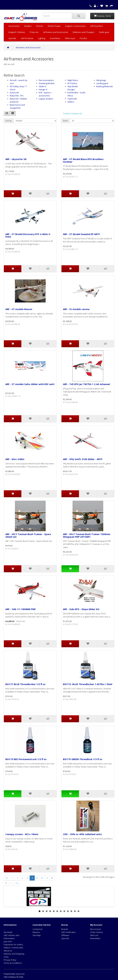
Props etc (34, 32)
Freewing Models (47, 83)
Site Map (37, 935)
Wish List (94, 935)
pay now (8, 941)
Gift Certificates (69, 932)
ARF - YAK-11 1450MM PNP (21, 609)
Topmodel (72, 99)
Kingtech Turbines (17, 32)
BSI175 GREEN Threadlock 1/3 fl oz (83, 759)
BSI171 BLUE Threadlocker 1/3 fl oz (25, 684)
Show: (66, 121)
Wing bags (101, 80)
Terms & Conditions (13, 963)
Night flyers (73, 80)
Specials (12, 38)
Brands (65, 929)
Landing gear (102, 83)
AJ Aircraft (14, 93)
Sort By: (9, 121)
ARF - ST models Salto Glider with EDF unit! (30, 384)
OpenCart (20, 974)
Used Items (55, 38)
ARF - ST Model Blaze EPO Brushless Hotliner (83, 160)
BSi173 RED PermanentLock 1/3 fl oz (26, 759)
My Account (95, 929)
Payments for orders (13, 944)
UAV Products (27, 38)
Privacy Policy (10, 960)
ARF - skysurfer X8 (16, 159)
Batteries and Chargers (84, 32)
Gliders (71, 102)
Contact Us (38, 929)
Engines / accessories (75, 26)
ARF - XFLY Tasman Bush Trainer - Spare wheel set (28, 535)
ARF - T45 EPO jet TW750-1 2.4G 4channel (86, 384)
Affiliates (65, 935)
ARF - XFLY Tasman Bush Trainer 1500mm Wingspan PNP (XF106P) (87, 535)
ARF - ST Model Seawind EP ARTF (81, 234)
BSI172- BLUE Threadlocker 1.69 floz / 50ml (88, 684)
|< (7, 878)
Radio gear (104, 32)
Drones (40, 26)
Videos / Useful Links (13, 948)
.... (5, 929)
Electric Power (54, 26)
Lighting (42, 38)
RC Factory (72, 83)
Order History (96, 932)
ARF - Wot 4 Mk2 (15, 459)
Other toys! (70, 38)
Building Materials (105, 86)
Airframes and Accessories (56, 32)
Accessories (14, 26)
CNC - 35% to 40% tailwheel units (82, 834)
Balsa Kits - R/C (17, 96)
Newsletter (95, 938)
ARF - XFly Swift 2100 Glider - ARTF (83, 459)
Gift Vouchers (97, 26)
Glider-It (42, 86)
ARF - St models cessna (76, 309)
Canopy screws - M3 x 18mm (22, 834)
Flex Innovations (46, 80)
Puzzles (83, 38)
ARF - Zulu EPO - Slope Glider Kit (81, 609)
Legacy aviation (46, 99)
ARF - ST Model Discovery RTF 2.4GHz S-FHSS (28, 235)
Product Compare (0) (72, 114)
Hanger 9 (43, 89)
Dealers (28, 26)
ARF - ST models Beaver (19, 309)
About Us (8, 951)
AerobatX (8, 932)
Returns (36, 932)
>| (17, 883)
